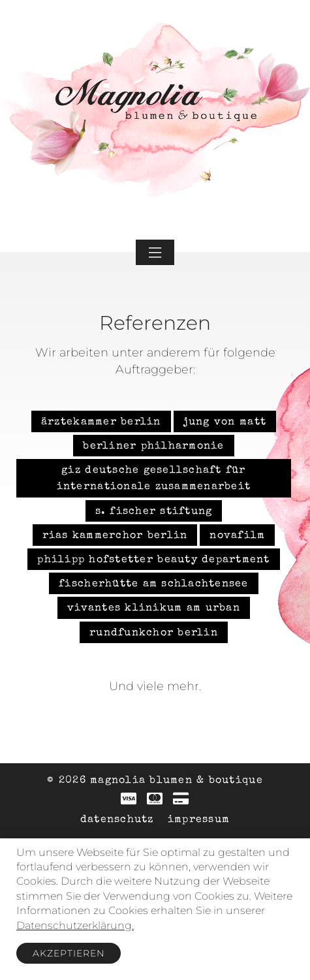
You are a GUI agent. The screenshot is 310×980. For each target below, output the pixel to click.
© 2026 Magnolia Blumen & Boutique (155, 781)
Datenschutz (117, 820)
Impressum (199, 820)
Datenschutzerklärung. (75, 925)
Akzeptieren (69, 953)
